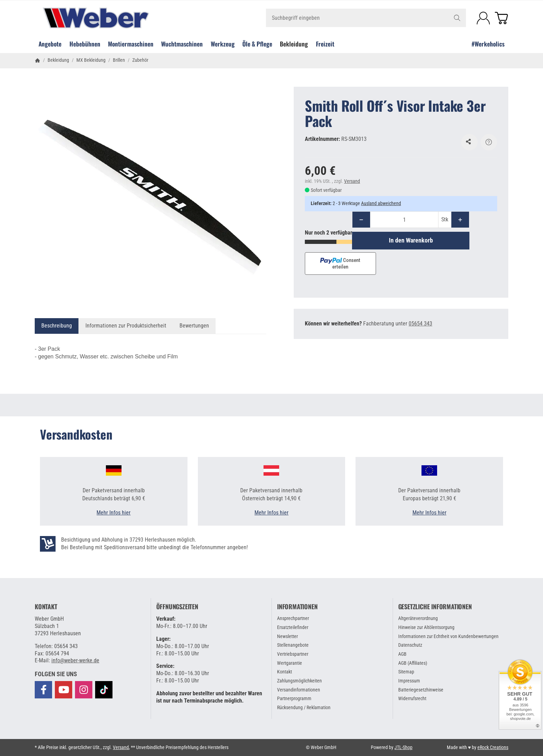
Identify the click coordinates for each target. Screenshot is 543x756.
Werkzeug (223, 44)
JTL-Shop (403, 747)
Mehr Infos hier (114, 513)
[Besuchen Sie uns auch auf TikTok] (104, 689)
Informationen (297, 607)
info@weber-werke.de (75, 660)
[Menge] (404, 220)
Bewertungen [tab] (194, 326)
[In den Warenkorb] (411, 240)
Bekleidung (294, 44)
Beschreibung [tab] (57, 326)
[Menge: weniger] (361, 220)
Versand (352, 181)
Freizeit (325, 44)
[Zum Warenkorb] (501, 18)
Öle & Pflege (257, 44)
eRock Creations (493, 747)
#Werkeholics (488, 44)
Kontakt (46, 607)
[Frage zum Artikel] (489, 142)
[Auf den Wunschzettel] (469, 142)
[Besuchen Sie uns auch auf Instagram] (84, 690)
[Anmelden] (483, 18)
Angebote (50, 44)
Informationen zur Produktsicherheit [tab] (126, 326)
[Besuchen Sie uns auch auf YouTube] (64, 690)
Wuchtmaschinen (182, 44)
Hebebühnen (85, 44)
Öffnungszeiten (177, 607)
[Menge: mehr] (460, 220)
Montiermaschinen (131, 44)
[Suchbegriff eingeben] (366, 18)
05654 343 (420, 324)
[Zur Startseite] (114, 18)
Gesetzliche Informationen (435, 607)
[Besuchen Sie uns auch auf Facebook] (43, 690)
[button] (56, 674)
